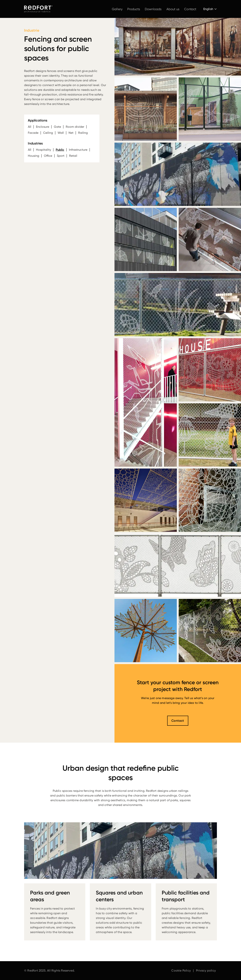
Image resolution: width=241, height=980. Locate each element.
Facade (33, 133)
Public (60, 150)
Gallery (117, 9)
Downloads (153, 9)
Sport (61, 156)
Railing (83, 133)
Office (48, 156)
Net (71, 133)
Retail (73, 156)
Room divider (75, 127)
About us (173, 9)
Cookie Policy (181, 970)
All (30, 127)
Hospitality (43, 150)
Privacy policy (206, 970)
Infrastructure (78, 150)
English (208, 9)
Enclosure (43, 127)
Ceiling (48, 133)
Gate (57, 127)
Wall (61, 133)
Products (134, 9)
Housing (34, 156)
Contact (190, 9)
